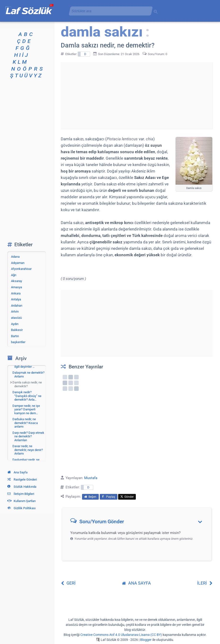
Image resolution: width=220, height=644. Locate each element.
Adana (15, 257)
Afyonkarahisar (21, 269)
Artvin (15, 312)
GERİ (68, 583)
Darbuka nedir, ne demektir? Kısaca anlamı (25, 423)
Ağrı (14, 275)
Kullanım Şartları (22, 501)
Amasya (16, 287)
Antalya (16, 299)
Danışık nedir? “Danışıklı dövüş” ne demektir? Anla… (27, 396)
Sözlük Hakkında (22, 487)
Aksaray (16, 281)
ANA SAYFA (136, 583)
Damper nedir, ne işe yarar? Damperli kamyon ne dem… (26, 409)
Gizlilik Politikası (22, 508)
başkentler (18, 342)
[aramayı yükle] (109, 11)
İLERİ (205, 583)
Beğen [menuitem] (90, 497)
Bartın (15, 336)
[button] (138, 523)
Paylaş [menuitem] (109, 497)
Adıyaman (18, 263)
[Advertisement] (137, 96)
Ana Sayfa (17, 472)
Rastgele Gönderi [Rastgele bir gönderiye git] (22, 479)
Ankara (16, 293)
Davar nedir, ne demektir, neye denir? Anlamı (28, 450)
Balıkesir (17, 330)
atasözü (16, 318)
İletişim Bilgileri (21, 494)
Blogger (146, 640)
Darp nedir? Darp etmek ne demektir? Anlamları (28, 436)
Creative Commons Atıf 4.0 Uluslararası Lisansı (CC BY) (121, 635)
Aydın (15, 324)
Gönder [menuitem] (127, 497)
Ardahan (17, 306)
